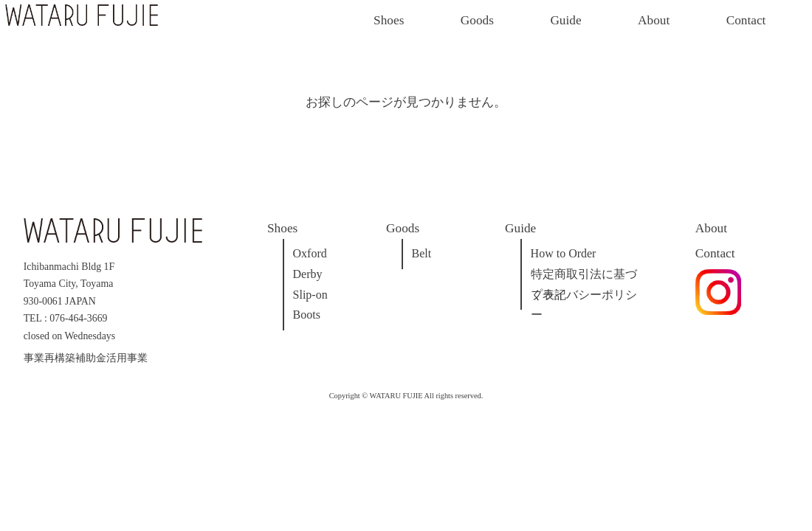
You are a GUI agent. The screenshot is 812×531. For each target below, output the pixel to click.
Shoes (389, 20)
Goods (477, 20)
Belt (422, 253)
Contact (746, 20)
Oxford (310, 253)
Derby (308, 274)
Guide (565, 20)
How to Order (564, 253)
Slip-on (310, 295)
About (654, 20)
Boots (307, 315)
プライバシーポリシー (584, 297)
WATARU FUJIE (396, 396)
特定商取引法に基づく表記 (584, 276)
